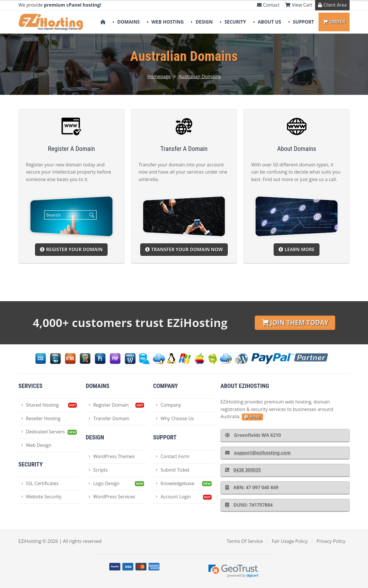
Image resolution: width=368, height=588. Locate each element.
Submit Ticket (173, 470)
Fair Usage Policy (290, 541)
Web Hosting (168, 22)
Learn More (297, 249)
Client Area (332, 5)
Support (304, 22)
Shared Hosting (40, 405)
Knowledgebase (175, 483)
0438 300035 (243, 470)
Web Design (36, 445)
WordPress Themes (112, 456)
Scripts (98, 470)
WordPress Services (112, 497)
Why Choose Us (175, 418)
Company (168, 405)
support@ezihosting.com (258, 453)
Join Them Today (295, 323)
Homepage (159, 76)
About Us (270, 22)
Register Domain (109, 405)
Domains (129, 22)
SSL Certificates (40, 483)
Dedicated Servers (43, 432)
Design (204, 22)
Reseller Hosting (41, 418)
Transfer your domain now (184, 249)
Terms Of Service (245, 541)
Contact (268, 5)
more (252, 417)
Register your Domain (71, 249)
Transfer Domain (109, 418)
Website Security (41, 497)
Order (334, 22)
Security (235, 22)
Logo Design (104, 483)
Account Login (173, 497)
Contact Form (173, 456)
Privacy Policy (331, 541)
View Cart (299, 5)
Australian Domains (200, 76)
